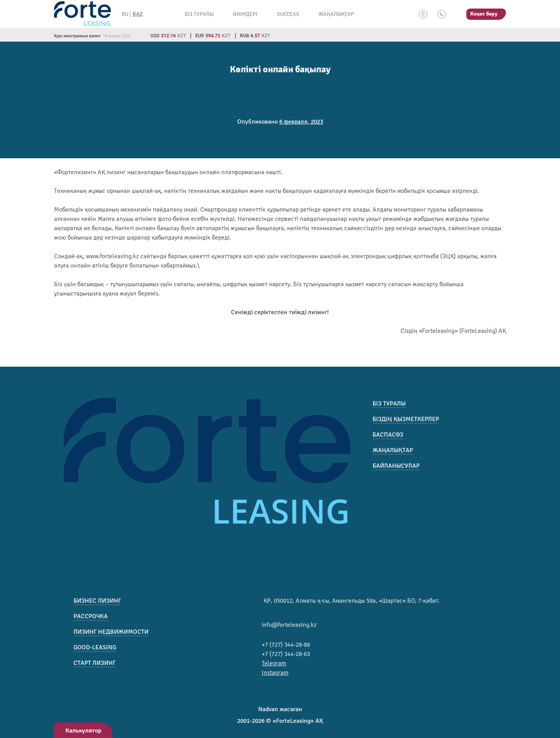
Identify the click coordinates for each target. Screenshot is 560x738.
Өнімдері (245, 14)
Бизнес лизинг (97, 601)
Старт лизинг (94, 663)
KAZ (138, 14)
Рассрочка (91, 616)
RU (125, 14)
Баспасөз (388, 435)
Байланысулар (396, 466)
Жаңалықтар (336, 14)
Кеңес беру (484, 14)
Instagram (275, 673)
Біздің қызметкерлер (406, 419)
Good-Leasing (95, 647)
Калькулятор (83, 731)
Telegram (274, 663)
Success (288, 14)
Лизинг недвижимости (111, 632)
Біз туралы (199, 14)
